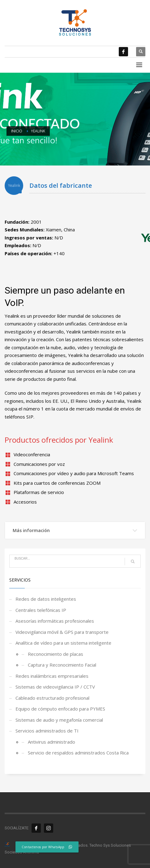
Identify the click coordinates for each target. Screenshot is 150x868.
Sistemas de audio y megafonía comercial (59, 720)
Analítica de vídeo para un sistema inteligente (63, 643)
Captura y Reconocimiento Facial (62, 665)
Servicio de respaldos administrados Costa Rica (78, 753)
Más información (31, 530)
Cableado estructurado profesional (52, 698)
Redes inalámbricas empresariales (52, 676)
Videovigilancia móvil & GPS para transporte (62, 632)
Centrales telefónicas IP (41, 610)
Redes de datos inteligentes (46, 599)
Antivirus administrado (51, 742)
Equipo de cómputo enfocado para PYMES (60, 709)
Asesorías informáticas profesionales (55, 621)
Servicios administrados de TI (47, 731)
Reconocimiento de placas (56, 654)
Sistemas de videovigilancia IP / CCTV (55, 687)
